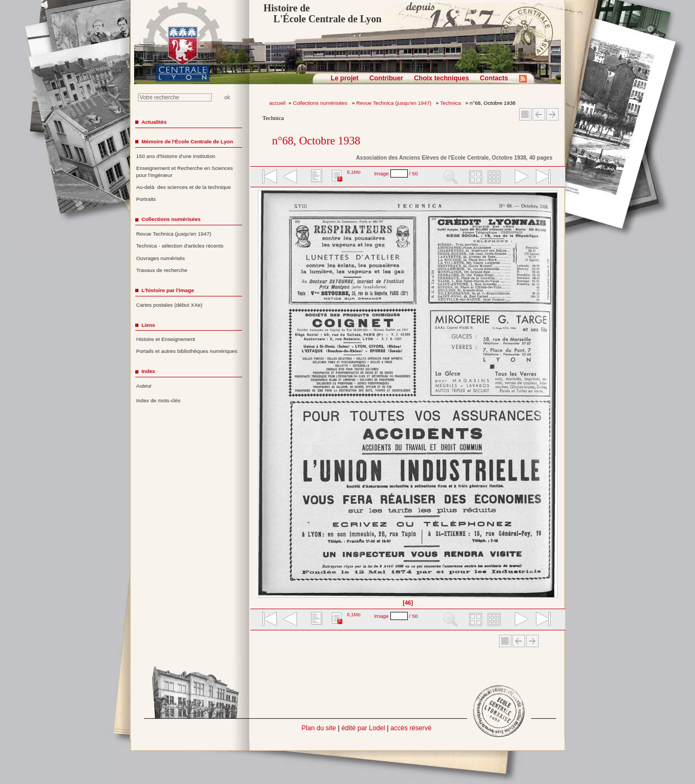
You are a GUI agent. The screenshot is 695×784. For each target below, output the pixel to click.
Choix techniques (441, 78)
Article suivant (552, 114)
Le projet (345, 78)
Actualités (154, 122)
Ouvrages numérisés (161, 258)
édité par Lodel (363, 728)
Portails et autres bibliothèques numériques (187, 351)
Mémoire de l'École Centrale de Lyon (187, 141)
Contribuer (386, 78)
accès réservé (411, 728)
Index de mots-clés (159, 400)
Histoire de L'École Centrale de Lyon (322, 14)
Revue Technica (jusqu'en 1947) (394, 103)
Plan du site (319, 728)
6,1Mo (354, 172)
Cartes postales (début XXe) (169, 305)
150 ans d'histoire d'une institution (176, 156)
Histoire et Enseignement (166, 339)
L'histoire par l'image (168, 290)
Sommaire (525, 114)
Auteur (144, 386)
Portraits (146, 199)
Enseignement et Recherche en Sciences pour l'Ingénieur (185, 172)
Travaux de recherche (162, 270)
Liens (148, 325)
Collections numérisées (321, 103)
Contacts (494, 78)
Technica (451, 103)
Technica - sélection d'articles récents (180, 246)
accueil (277, 103)
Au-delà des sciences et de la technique (184, 187)
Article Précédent (539, 114)
